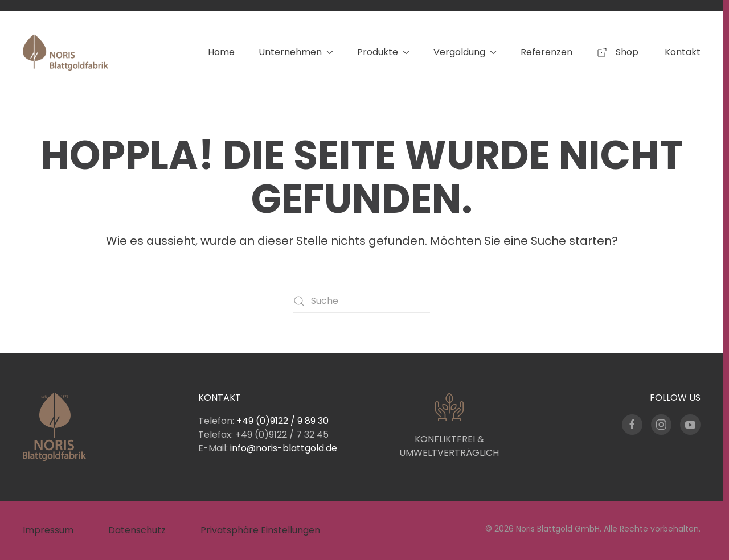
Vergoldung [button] (465, 52)
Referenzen (546, 52)
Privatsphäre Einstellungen (260, 530)
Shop (619, 52)
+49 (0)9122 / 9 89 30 (282, 421)
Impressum (48, 530)
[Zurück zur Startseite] (65, 52)
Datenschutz (137, 530)
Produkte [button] (383, 52)
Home (221, 52)
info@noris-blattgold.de (284, 448)
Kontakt (683, 52)
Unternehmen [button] (296, 52)
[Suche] (362, 301)
